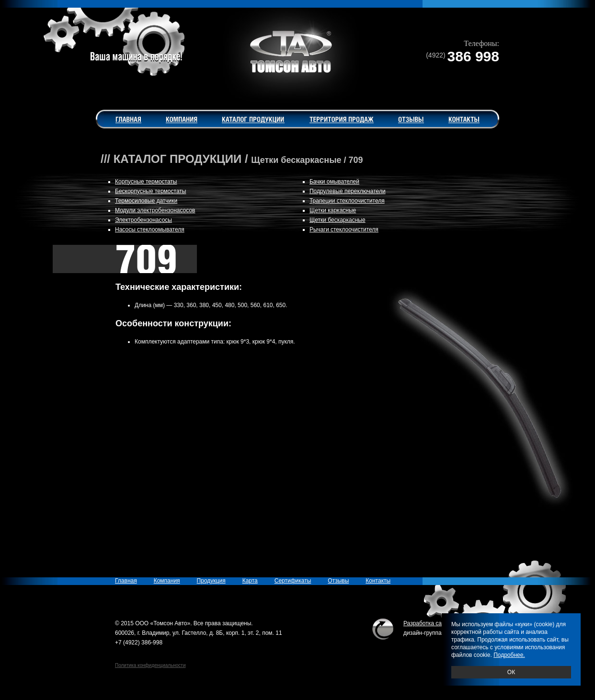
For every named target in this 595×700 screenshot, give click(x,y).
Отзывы (338, 581)
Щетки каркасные (333, 210)
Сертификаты (293, 581)
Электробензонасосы (143, 220)
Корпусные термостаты (146, 182)
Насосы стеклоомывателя (150, 230)
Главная (126, 581)
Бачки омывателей (334, 182)
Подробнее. (509, 655)
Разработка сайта (427, 623)
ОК (511, 672)
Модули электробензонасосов (155, 210)
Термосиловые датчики (146, 201)
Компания (167, 581)
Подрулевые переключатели (348, 191)
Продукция (211, 581)
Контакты (378, 581)
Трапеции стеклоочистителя (347, 201)
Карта (250, 581)
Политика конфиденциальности (150, 665)
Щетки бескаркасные (338, 220)
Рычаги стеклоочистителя (344, 230)
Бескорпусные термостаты (150, 191)
